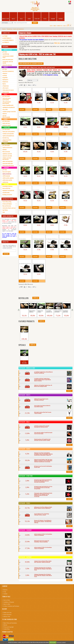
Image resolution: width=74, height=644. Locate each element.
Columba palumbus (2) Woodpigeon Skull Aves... (52, 114)
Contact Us (60, 26)
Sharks (29, 16)
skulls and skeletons (19, 29)
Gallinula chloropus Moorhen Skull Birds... (65, 138)
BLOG (65, 26)
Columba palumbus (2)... (24, 358)
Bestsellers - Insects (25, 395)
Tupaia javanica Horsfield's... (58, 311)
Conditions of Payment (9, 602)
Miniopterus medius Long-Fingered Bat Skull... (52, 212)
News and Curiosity (7, 206)
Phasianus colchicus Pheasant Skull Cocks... (24, 236)
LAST (34, 85)
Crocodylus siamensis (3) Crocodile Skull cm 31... (25, 138)
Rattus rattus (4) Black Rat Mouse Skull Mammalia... (25, 261)
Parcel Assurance (7, 615)
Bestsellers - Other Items (26, 476)
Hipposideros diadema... (32, 311)
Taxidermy (53, 16)
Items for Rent (7, 604)
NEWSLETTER (5, 242)
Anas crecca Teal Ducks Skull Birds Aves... (38, 89)
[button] (20, 310)
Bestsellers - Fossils (25, 503)
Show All (36, 298)
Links (4, 212)
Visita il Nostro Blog (7, 202)
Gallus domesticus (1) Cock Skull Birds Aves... (25, 163)
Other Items (37, 16)
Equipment (61, 16)
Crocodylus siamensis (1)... (24, 335)
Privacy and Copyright (9, 627)
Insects (13, 16)
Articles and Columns (7, 204)
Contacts (5, 594)
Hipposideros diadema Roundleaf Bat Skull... (38, 212)
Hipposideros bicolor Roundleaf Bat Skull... (24, 212)
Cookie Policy (7, 629)
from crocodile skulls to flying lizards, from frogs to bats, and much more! (37, 67)
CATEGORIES (5, 47)
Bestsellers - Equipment (25, 557)
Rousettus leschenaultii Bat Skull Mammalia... (39, 261)
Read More (22, 109)
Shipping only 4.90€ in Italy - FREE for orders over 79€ (37, 54)
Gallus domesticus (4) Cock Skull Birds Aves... (65, 163)
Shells (21, 16)
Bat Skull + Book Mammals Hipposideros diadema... (25, 89)
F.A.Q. (5, 592)
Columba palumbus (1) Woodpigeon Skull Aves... (39, 114)
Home (55, 26)
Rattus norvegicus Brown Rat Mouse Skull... (38, 236)
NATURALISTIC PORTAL (8, 199)
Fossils (45, 16)
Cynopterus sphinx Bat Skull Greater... (38, 138)
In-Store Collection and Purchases (11, 606)
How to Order (7, 600)
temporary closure (25, 33)
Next (30, 85)
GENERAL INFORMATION (8, 216)
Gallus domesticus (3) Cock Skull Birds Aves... (51, 163)
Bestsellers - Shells (24, 422)
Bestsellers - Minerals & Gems (27, 368)
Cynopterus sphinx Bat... (23, 311)
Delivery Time (7, 617)
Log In (51, 26)
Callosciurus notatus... (40, 311)
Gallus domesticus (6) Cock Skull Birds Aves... (38, 187)
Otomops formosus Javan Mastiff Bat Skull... (65, 212)
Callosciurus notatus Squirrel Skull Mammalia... (25, 114)
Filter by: (20, 80)
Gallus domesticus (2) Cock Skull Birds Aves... (38, 163)
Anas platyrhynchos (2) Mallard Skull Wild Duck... (65, 89)
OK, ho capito (53, 642)
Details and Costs (7, 613)
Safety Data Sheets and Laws (9, 208)
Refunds (5, 625)
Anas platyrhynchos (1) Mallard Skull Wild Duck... (52, 89)
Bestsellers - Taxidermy (25, 530)
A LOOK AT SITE (6, 33)
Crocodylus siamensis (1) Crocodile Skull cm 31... (65, 114)
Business (5, 590)
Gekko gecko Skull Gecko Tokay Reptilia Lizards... (52, 187)
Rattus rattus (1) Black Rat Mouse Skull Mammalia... (52, 236)
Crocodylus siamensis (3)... (49, 311)
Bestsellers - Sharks (25, 449)
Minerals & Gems (6, 16)
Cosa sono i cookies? (61, 642)
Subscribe (6, 254)
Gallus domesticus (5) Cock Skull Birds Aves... (25, 187)
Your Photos (5, 210)
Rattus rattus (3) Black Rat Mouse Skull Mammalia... (65, 236)
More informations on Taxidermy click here (31, 64)
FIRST (21, 85)
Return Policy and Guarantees (10, 623)
